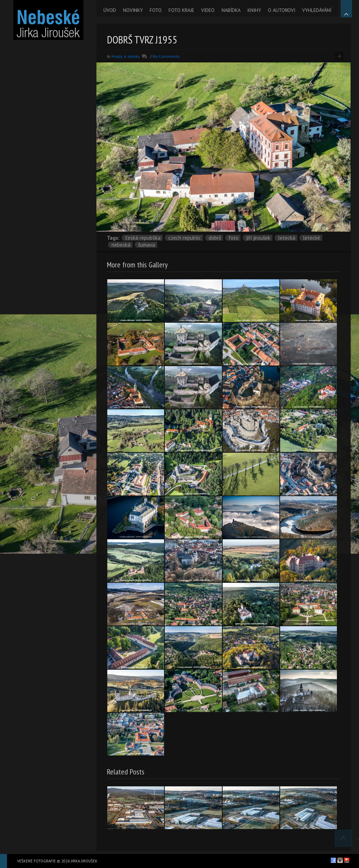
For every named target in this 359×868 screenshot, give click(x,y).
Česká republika (143, 238)
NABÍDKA (231, 10)
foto (233, 238)
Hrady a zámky (126, 56)
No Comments (166, 56)
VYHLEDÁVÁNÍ (317, 10)
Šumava (147, 245)
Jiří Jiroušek (258, 238)
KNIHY (254, 10)
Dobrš (215, 238)
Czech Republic (185, 238)
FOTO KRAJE (181, 10)
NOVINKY (133, 10)
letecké (311, 238)
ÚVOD (110, 10)
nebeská (121, 245)
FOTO (156, 10)
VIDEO (208, 10)
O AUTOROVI (282, 10)
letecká (287, 238)
